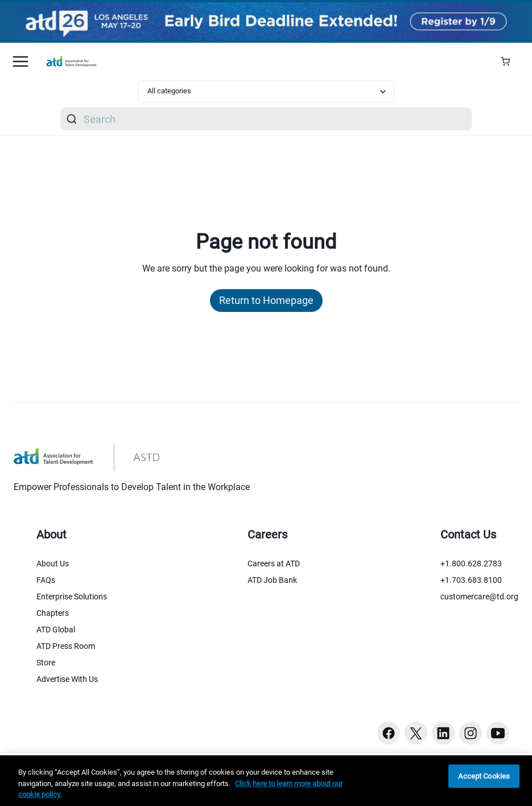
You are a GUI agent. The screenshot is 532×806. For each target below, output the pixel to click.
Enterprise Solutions (72, 597)
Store (46, 663)
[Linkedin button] (443, 733)
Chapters (53, 613)
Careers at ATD (274, 564)
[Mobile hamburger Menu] (20, 61)
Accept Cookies (484, 776)
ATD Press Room (66, 646)
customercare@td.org (479, 597)
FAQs (46, 580)
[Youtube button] (498, 733)
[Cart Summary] (510, 61)
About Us (53, 564)
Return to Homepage (266, 300)
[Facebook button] (389, 733)
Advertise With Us (67, 679)
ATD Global (56, 630)
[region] (266, 781)
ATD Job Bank (272, 580)
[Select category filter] (266, 92)
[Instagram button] (471, 733)
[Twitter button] (416, 733)
